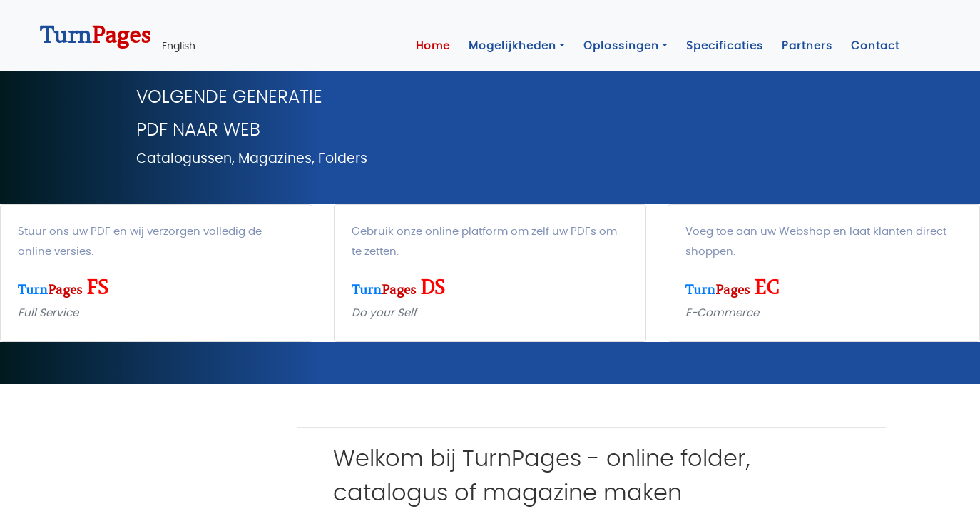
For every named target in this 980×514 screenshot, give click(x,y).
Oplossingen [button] (621, 46)
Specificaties (725, 46)
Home (433, 46)
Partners (807, 46)
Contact (875, 46)
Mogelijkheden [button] (512, 46)
